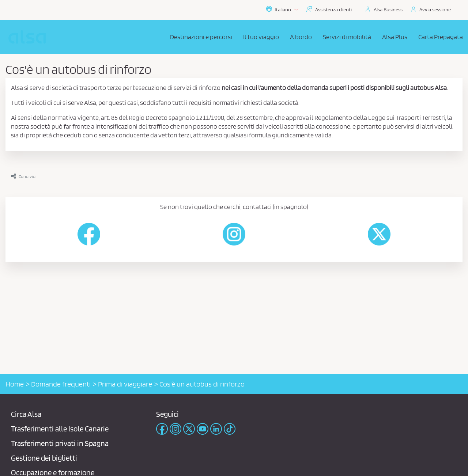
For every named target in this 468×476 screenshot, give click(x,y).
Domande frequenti (61, 384)
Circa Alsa (26, 414)
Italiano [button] (282, 9)
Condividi (24, 176)
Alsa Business (388, 9)
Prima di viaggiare (125, 384)
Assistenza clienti (333, 9)
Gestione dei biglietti (44, 458)
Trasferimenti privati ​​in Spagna (60, 443)
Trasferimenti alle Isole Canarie (60, 429)
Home (15, 384)
